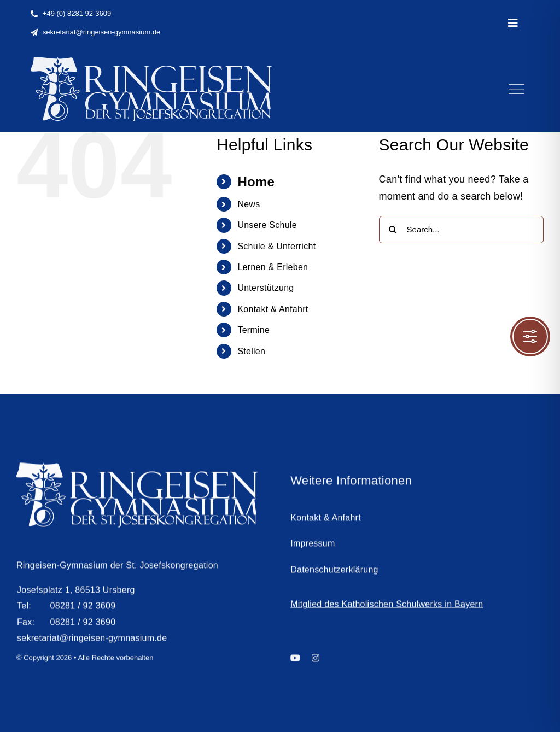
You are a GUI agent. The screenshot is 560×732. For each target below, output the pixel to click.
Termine (253, 330)
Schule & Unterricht (276, 246)
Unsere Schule (267, 225)
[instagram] (316, 662)
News (249, 204)
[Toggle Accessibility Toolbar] (530, 336)
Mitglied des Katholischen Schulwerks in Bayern (387, 608)
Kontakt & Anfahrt (273, 309)
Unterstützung (266, 288)
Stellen (251, 351)
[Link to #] (516, 89)
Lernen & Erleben (273, 267)
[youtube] (295, 662)
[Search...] (461, 230)
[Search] (393, 230)
